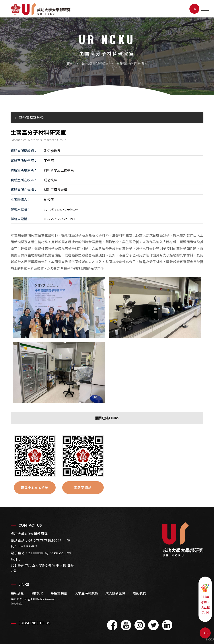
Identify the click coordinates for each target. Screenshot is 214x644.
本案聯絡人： (21, 199)
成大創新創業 (115, 593)
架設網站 (17, 604)
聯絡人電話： (21, 219)
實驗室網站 (83, 487)
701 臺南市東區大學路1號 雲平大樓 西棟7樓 (43, 568)
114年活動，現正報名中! (205, 599)
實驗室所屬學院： (24, 160)
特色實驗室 (59, 593)
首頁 (70, 63)
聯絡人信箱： (21, 209)
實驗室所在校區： (24, 180)
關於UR (37, 593)
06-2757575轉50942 (45, 540)
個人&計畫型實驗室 (95, 63)
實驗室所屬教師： (24, 151)
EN (194, 9)
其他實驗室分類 (29, 117)
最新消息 (17, 593)
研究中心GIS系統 (35, 487)
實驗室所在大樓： (24, 190)
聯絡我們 (140, 593)
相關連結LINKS (107, 418)
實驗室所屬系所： (24, 170)
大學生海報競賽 (86, 593)
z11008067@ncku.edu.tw (50, 553)
